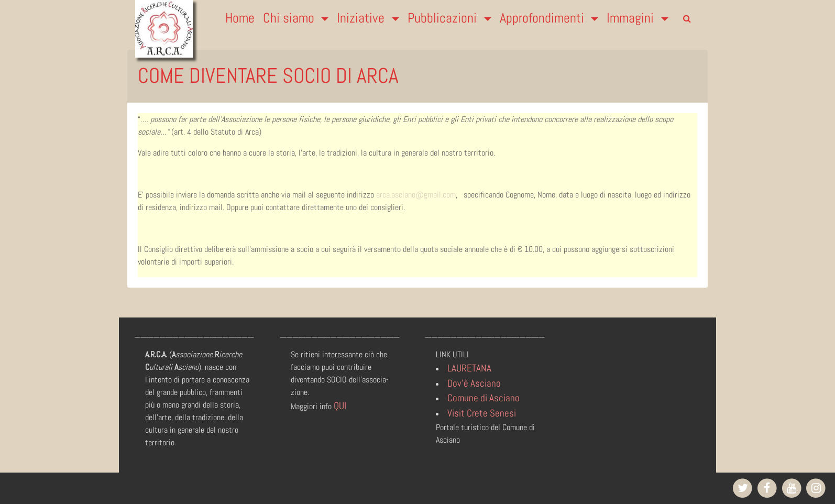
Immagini (632, 18)
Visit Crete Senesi (482, 413)
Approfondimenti (543, 18)
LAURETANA (469, 368)
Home (240, 18)
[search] (687, 19)
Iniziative (362, 18)
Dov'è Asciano (474, 383)
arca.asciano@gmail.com (416, 195)
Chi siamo (290, 18)
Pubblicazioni (444, 18)
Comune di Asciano (484, 398)
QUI (340, 406)
